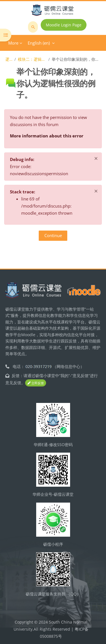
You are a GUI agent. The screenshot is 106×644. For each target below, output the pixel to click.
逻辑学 (9, 59)
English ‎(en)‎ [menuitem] (39, 43)
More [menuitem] (13, 43)
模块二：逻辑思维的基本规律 (32, 59)
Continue (53, 235)
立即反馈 (36, 383)
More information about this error (47, 136)
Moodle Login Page (64, 25)
